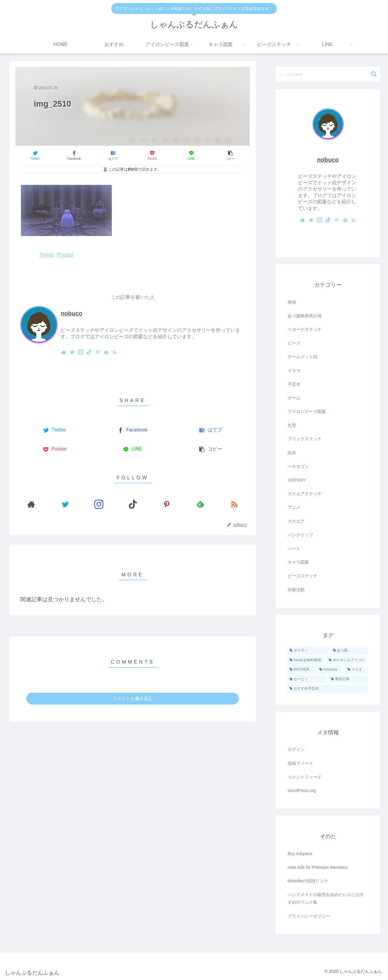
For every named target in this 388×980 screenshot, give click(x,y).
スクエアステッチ (305, 494)
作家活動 (296, 590)
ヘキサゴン (298, 466)
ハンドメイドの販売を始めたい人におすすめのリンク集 (326, 898)
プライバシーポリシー (309, 916)
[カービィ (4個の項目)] (307, 679)
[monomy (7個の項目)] (330, 670)
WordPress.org (302, 791)
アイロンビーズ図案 (307, 412)
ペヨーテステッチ (305, 329)
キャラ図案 (298, 562)
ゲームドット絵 (303, 357)
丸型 (292, 425)
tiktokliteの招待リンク (308, 881)
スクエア (296, 521)
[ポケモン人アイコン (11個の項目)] (348, 660)
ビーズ (294, 343)
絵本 (292, 453)
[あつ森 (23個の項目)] (350, 651)
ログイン (296, 749)
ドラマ (294, 371)
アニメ (294, 507)
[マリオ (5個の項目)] (357, 670)
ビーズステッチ (303, 576)
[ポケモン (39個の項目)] (308, 651)
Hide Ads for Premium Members (318, 867)
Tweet (46, 255)
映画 (292, 302)
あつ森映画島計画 (305, 316)
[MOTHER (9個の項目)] (301, 670)
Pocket (65, 255)
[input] (328, 74)
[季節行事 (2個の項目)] (349, 679)
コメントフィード (305, 777)
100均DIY (297, 480)
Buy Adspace (300, 854)
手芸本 (294, 384)
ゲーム (294, 398)
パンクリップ (300, 535)
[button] (374, 74)
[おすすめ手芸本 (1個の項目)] (328, 689)
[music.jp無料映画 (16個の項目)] (306, 660)
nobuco (71, 313)
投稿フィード (300, 763)
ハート (294, 548)
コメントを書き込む (133, 698)
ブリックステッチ (305, 439)
